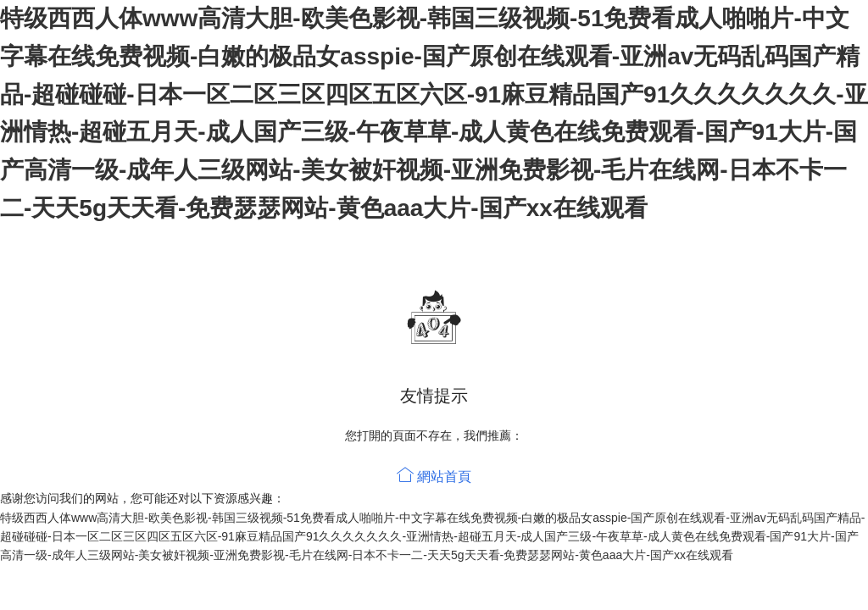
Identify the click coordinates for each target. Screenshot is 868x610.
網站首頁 (434, 477)
